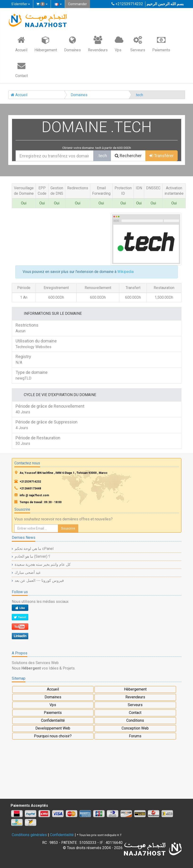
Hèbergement (46, 44)
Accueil (21, 44)
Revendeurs (98, 44)
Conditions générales (29, 835)
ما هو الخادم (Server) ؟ (33, 556)
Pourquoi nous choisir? (53, 736)
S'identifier (21, 4)
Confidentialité (53, 720)
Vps (119, 44)
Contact (22, 69)
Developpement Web (53, 728)
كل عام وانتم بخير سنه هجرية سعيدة (43, 564)
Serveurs (138, 44)
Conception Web (135, 728)
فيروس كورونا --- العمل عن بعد (39, 581)
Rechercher (128, 156)
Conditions (135, 720)
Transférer (162, 156)
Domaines (72, 44)
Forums (135, 736)
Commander (78, 4)
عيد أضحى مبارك (28, 572)
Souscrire (68, 528)
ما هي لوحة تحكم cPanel (34, 549)
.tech (139, 95)
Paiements (161, 44)
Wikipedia (125, 272)
